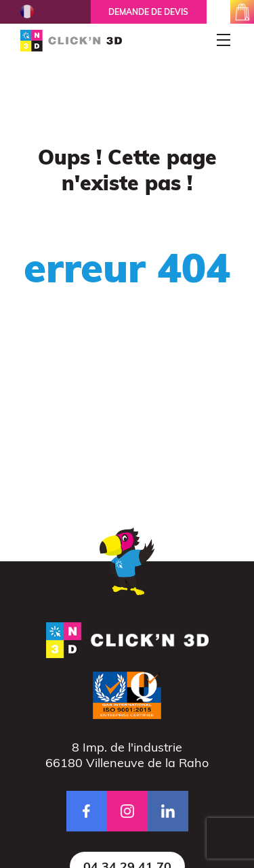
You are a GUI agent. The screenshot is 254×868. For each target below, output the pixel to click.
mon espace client (218, 12)
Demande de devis (148, 12)
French (27, 12)
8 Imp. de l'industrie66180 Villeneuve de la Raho (127, 755)
